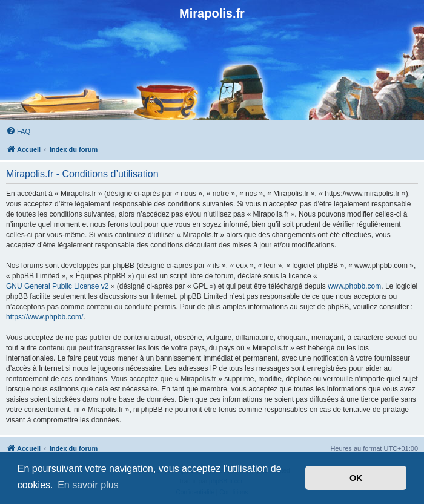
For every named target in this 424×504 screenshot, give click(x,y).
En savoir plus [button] (88, 485)
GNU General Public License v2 (57, 286)
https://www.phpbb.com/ (45, 317)
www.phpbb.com (354, 286)
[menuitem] (18, 131)
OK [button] (356, 478)
